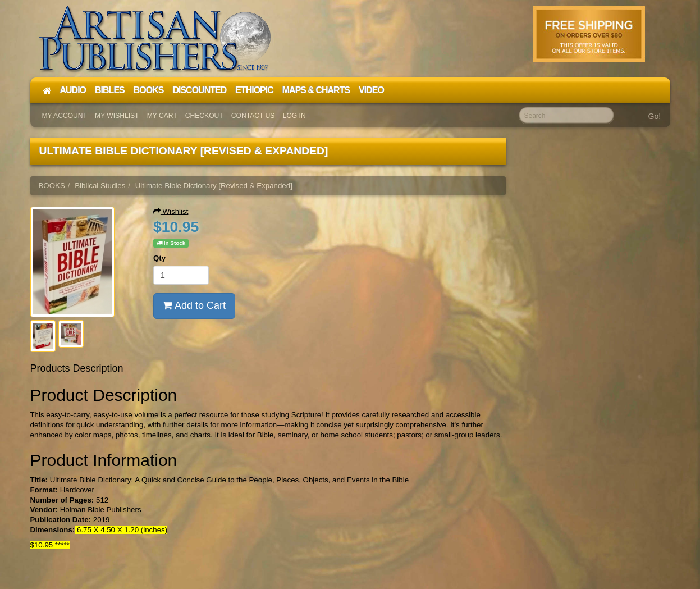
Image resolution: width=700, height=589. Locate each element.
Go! (655, 116)
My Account (65, 116)
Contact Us (253, 116)
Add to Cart (194, 305)
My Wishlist (117, 116)
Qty (159, 258)
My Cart (162, 116)
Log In (294, 116)
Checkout (204, 116)
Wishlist (171, 211)
